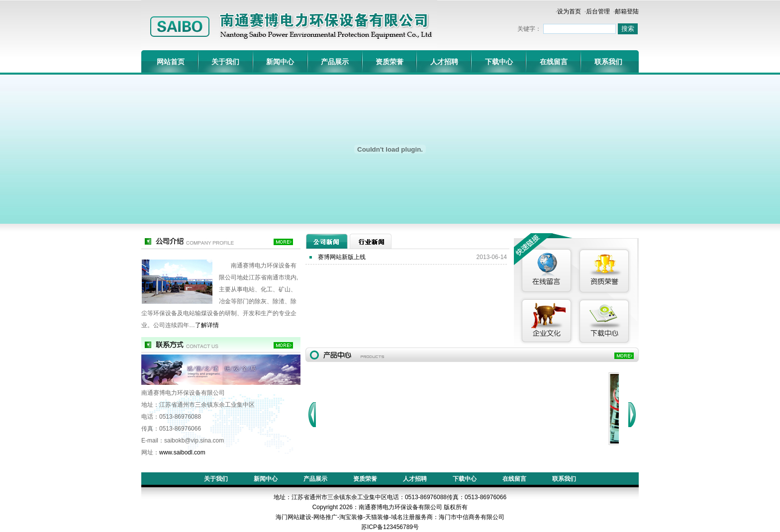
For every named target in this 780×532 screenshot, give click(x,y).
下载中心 (499, 62)
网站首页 (171, 62)
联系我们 (608, 62)
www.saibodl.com (182, 452)
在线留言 (554, 62)
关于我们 (225, 62)
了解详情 (207, 325)
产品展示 (335, 62)
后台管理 (598, 11)
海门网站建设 (293, 517)
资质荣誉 (390, 62)
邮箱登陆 (627, 11)
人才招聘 (444, 62)
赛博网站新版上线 (342, 257)
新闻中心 (280, 62)
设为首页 (569, 11)
